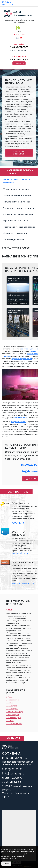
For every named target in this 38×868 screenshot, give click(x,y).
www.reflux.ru (18, 523)
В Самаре (10, 721)
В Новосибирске (12, 715)
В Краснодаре (12, 706)
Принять (6, 864)
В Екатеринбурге (13, 700)
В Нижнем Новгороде (15, 712)
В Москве (10, 697)
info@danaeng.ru (20, 60)
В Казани (10, 703)
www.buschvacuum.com (23, 583)
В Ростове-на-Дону (13, 718)
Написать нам (19, 63)
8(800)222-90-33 (12, 769)
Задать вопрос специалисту (19, 153)
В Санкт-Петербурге (14, 724)
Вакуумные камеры (18, 422)
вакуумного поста (20, 418)
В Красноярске (12, 709)
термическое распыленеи (22, 359)
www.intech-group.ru (21, 553)
